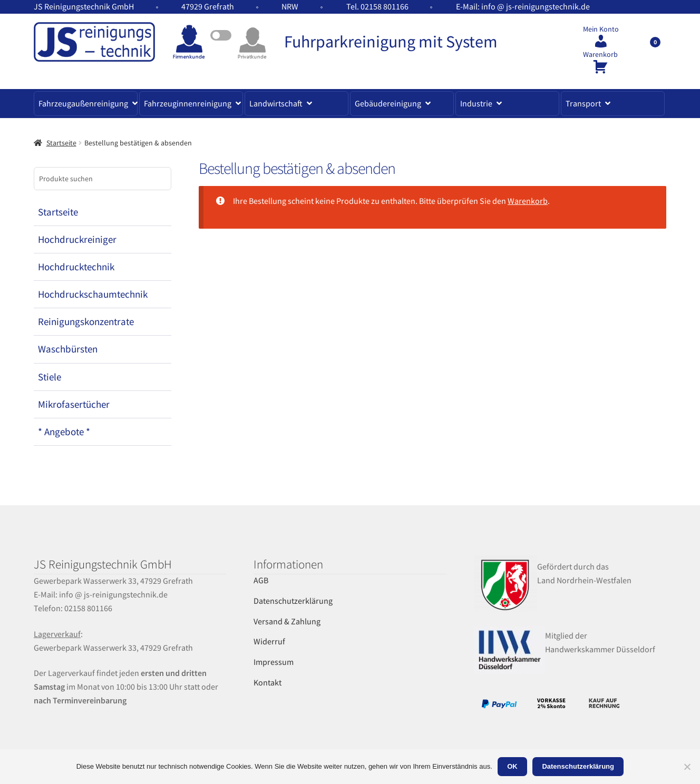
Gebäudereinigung (388, 103)
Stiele (50, 377)
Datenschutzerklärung (293, 601)
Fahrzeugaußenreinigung (83, 103)
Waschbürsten (68, 349)
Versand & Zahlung (287, 621)
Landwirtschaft (276, 103)
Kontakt (268, 682)
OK (512, 766)
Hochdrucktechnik (76, 267)
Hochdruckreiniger (77, 239)
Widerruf (269, 641)
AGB (261, 580)
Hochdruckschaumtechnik (93, 294)
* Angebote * (64, 432)
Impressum (274, 662)
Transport (583, 103)
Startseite (61, 143)
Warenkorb (600, 55)
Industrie (476, 103)
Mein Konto (601, 29)
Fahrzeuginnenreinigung (188, 103)
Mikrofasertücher (74, 404)
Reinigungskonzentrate (86, 321)
